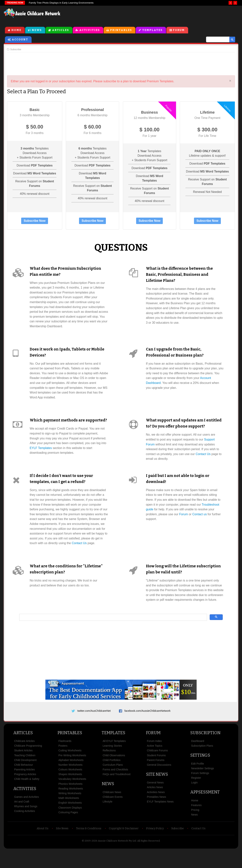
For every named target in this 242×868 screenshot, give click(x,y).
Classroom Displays (70, 825)
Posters (63, 763)
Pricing (195, 827)
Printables (121, 30)
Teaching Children (25, 773)
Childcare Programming (28, 763)
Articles (60, 30)
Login (194, 800)
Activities (90, 30)
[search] (216, 40)
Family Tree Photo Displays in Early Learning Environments (61, 3)
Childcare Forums (157, 768)
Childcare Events (113, 814)
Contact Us (203, 454)
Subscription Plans (202, 763)
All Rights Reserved (149, 858)
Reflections (109, 768)
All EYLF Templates (114, 759)
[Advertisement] (152, 15)
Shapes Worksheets (70, 792)
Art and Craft (22, 819)
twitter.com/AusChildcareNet (94, 727)
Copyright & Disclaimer (124, 846)
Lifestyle (107, 819)
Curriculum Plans (113, 782)
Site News (157, 792)
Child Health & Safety (27, 796)
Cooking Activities (25, 829)
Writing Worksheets (70, 811)
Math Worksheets (69, 816)
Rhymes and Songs (26, 824)
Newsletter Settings (203, 786)
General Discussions (159, 782)
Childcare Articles (24, 759)
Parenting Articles (24, 787)
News (37, 30)
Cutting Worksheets (70, 768)
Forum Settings (200, 791)
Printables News (156, 814)
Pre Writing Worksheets (72, 773)
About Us (43, 846)
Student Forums (156, 773)
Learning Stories (112, 763)
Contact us (199, 521)
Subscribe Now (36, 221)
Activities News (156, 810)
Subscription (205, 750)
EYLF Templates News (160, 819)
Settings (200, 773)
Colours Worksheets (70, 787)
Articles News (155, 805)
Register (196, 795)
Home (16, 30)
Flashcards (65, 759)
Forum (179, 30)
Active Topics (155, 763)
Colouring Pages (68, 830)
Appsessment (205, 810)
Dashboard (198, 759)
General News (155, 800)
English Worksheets (70, 820)
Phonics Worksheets (70, 801)
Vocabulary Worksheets (72, 796)
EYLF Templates (42, 454)
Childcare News (112, 810)
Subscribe (178, 846)
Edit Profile (198, 781)
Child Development (25, 778)
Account (20, 40)
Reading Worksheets (71, 806)
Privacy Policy (155, 846)
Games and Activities (27, 814)
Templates (152, 30)
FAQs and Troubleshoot (117, 792)
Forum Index (154, 759)
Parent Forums (156, 778)
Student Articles (23, 768)
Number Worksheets (70, 782)
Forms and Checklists (115, 787)
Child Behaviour (24, 782)
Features (196, 823)
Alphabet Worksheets (71, 778)
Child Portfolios (112, 778)
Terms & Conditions (89, 846)
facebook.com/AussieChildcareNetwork (147, 727)
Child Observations (114, 773)
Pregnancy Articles (25, 792)
